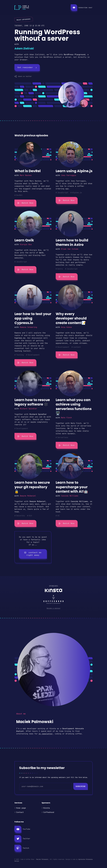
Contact (20, 812)
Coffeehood (49, 812)
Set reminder (27, 67)
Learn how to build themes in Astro (72, 242)
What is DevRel (28, 171)
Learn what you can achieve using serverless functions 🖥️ (74, 407)
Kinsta (47, 808)
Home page (21, 808)
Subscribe (81, 786)
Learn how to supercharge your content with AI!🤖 (72, 487)
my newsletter (46, 734)
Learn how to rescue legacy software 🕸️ (32, 402)
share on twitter (23, 76)
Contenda (76, 504)
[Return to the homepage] (41, 8)
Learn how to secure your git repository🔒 (32, 487)
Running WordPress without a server (47, 35)
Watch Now (25, 203)
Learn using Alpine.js (74, 171)
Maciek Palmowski (42, 859)
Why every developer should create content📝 (71, 318)
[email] (46, 786)
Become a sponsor (54, 608)
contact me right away (33, 554)
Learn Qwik (24, 240)
